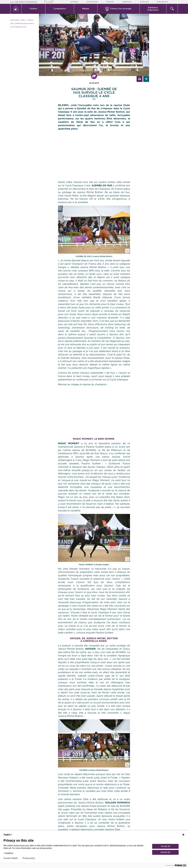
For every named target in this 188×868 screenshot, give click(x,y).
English (8, 835)
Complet (110, 2)
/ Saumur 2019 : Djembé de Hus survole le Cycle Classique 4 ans (22, 24)
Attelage (144, 2)
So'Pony (74, 2)
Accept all (165, 846)
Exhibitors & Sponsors (153, 9)
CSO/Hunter (92, 2)
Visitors (33, 9)
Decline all (165, 852)
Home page (15, 20)
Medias (86, 9)
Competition (60, 9)
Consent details (11, 858)
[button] (34, 9)
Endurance (162, 2)
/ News (22, 20)
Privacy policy (29, 858)
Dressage (127, 2)
